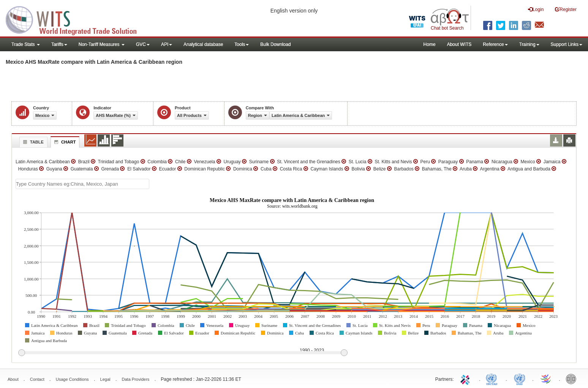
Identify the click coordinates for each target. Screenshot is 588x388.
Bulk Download (275, 44)
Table (32, 142)
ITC (466, 379)
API (167, 44)
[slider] (183, 353)
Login (536, 9)
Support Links (567, 44)
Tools (242, 44)
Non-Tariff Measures (102, 44)
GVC (143, 44)
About (13, 379)
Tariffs (59, 44)
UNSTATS (520, 379)
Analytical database (203, 44)
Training (529, 44)
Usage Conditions (72, 379)
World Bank (573, 379)
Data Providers (136, 379)
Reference (495, 44)
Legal (105, 379)
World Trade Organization (546, 379)
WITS (76, 19)
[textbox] (82, 184)
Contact (37, 379)
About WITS (459, 44)
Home (430, 44)
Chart (64, 142)
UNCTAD (493, 379)
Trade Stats (26, 44)
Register (566, 9)
